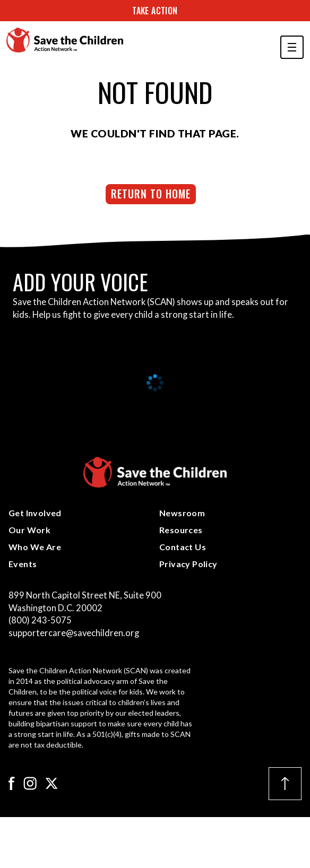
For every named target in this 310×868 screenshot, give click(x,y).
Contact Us (183, 547)
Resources (181, 530)
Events (23, 564)
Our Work (29, 530)
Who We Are (35, 547)
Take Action (155, 11)
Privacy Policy (188, 564)
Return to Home (151, 194)
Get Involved (35, 513)
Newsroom (182, 513)
